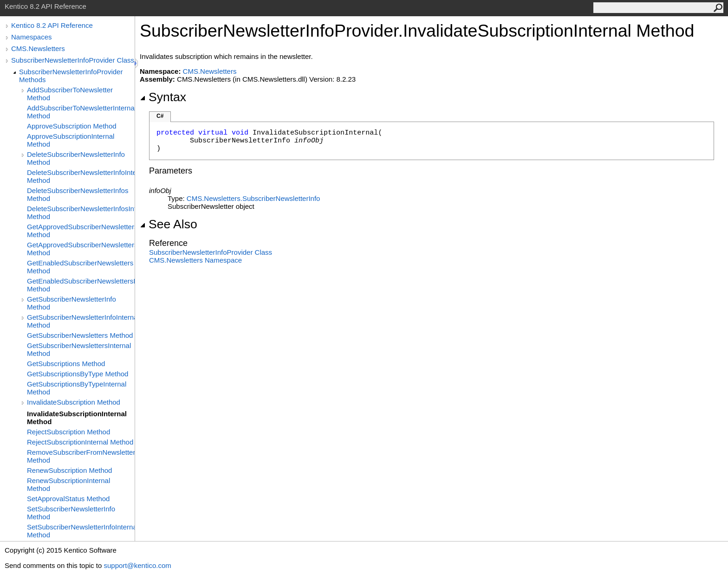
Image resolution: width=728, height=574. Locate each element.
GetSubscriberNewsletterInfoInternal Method (81, 321)
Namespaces (32, 37)
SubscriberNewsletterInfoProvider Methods (71, 76)
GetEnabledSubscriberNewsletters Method (80, 267)
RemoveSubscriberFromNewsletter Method (81, 456)
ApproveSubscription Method (72, 126)
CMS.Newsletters (38, 48)
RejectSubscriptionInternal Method (80, 442)
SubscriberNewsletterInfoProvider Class (73, 60)
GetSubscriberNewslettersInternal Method (79, 349)
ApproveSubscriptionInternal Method (71, 140)
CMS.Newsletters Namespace (195, 260)
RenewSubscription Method (69, 470)
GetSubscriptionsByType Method (78, 374)
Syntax (163, 97)
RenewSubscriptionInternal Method (68, 484)
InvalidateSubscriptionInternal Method (77, 418)
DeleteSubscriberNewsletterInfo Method (76, 158)
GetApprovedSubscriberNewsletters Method (81, 231)
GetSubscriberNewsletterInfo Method (71, 303)
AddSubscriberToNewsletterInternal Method (81, 112)
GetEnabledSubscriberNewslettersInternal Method (81, 285)
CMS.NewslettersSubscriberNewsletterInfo (253, 198)
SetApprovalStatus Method (68, 499)
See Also (169, 224)
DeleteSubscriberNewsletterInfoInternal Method (81, 176)
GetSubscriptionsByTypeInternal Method (77, 388)
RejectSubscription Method (68, 432)
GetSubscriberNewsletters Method (80, 335)
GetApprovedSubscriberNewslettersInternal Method (81, 249)
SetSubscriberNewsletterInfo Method (71, 513)
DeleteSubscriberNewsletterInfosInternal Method (81, 213)
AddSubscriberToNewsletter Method (70, 94)
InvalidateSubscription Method (74, 402)
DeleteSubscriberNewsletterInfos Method (78, 194)
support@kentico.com (137, 565)
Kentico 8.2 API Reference (52, 25)
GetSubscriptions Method (66, 364)
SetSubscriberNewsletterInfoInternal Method (81, 531)
